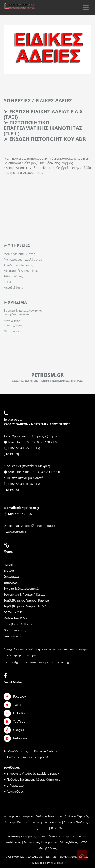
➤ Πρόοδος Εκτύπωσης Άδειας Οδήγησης (32, 780)
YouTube (19, 722)
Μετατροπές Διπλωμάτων (21, 271)
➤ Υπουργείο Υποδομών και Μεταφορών (31, 774)
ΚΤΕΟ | (85, 842)
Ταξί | (38, 828)
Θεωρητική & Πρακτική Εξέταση (25, 594)
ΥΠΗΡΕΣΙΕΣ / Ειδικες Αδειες (38, 101)
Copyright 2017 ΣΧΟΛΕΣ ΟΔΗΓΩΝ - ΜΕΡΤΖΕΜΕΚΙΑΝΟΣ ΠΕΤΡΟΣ (48, 857)
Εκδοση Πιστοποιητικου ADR (47, 139)
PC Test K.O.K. (13, 612)
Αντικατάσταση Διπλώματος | (58, 836)
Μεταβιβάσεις (13, 288)
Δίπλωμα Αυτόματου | (50, 816)
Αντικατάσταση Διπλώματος (23, 259)
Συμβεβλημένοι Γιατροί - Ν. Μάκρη (27, 606)
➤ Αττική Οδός (14, 791)
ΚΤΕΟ (7, 282)
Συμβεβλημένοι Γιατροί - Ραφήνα (26, 600)
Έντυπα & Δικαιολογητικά (23, 310)
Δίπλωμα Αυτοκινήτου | (20, 816)
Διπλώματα (12, 321)
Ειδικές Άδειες (13, 276)
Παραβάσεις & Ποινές (16, 314)
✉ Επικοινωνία (12, 331)
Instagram (20, 738)
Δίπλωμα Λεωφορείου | (49, 822)
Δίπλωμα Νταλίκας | (77, 822)
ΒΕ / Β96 (56, 828)
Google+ (19, 730)
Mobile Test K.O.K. (16, 618)
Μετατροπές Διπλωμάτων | (42, 842)
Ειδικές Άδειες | (70, 842)
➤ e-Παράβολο (14, 785)
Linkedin (19, 713)
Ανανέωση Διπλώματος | (23, 836)
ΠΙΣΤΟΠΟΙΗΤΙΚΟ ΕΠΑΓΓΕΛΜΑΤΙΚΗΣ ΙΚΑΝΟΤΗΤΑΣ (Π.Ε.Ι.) (43, 128)
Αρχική (8, 565)
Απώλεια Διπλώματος (18, 265)
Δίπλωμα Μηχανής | (78, 816)
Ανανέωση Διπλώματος (19, 254)
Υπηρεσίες (11, 583)
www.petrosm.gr (16, 531)
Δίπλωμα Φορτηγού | (19, 822)
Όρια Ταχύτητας (13, 325)
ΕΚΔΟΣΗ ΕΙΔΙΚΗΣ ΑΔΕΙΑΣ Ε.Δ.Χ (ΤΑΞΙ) (43, 114)
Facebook (20, 696)
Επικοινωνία (12, 636)
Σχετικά (9, 571)
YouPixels (56, 863)
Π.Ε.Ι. (45, 828)
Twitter (18, 705)
